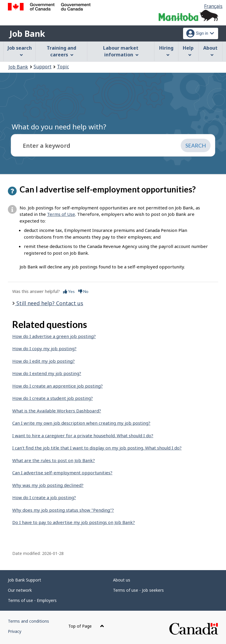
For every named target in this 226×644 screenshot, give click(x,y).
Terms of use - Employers (32, 600)
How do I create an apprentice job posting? (58, 386)
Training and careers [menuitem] (61, 51)
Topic (63, 67)
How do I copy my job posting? (44, 348)
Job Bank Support (25, 580)
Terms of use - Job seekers (138, 590)
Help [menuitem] (188, 51)
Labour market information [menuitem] (121, 51)
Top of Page (86, 626)
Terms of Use (61, 214)
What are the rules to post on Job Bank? (54, 460)
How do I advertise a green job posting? (54, 336)
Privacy (15, 631)
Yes (69, 291)
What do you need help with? (59, 127)
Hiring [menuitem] (166, 51)
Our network (20, 590)
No (83, 291)
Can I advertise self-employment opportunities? (62, 473)
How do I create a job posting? (44, 497)
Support (42, 67)
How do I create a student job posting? (53, 398)
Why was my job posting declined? (48, 485)
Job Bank (27, 34)
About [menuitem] (210, 51)
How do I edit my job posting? (44, 361)
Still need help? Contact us (49, 303)
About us (122, 580)
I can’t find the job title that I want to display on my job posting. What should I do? (97, 448)
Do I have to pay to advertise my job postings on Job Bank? (74, 522)
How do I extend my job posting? (47, 373)
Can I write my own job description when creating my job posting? (81, 423)
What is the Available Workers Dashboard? (57, 411)
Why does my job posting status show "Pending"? (63, 510)
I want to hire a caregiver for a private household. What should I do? (83, 435)
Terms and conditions (28, 621)
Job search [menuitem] (20, 51)
